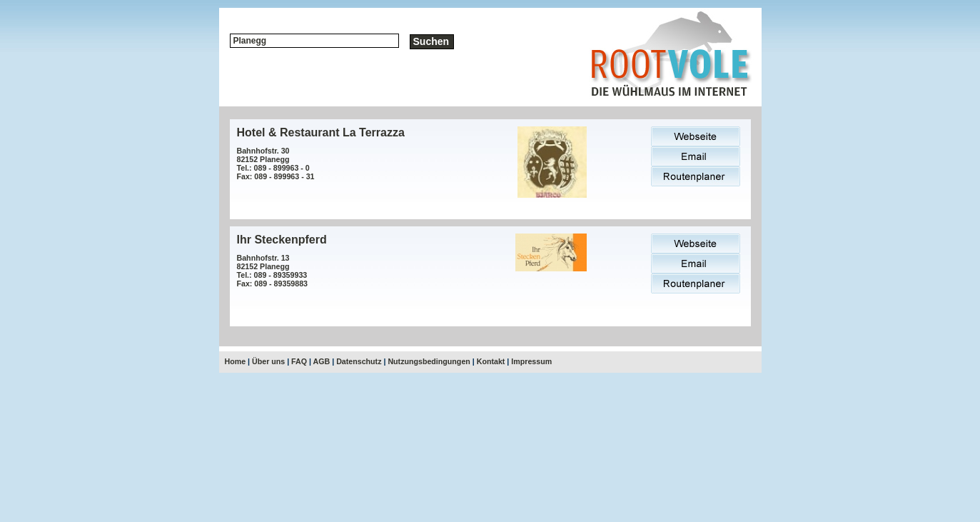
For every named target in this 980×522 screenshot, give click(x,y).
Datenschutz (359, 361)
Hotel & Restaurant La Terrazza (321, 132)
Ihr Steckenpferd (282, 240)
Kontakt (491, 361)
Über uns (268, 361)
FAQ (299, 361)
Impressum (531, 361)
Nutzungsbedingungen (429, 361)
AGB (322, 361)
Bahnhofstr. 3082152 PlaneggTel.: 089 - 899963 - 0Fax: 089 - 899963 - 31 (276, 164)
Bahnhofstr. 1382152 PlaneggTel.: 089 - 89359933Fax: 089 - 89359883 (273, 271)
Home (236, 361)
